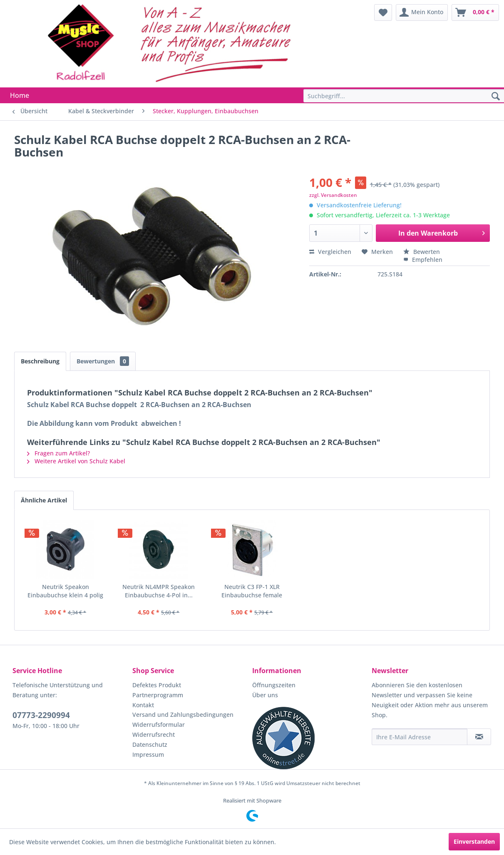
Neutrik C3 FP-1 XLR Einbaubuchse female (252, 591)
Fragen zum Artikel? (58, 453)
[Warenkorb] (475, 12)
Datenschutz (150, 744)
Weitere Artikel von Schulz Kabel (76, 461)
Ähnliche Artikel (44, 500)
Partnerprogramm (158, 695)
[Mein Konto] (422, 12)
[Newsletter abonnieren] (479, 737)
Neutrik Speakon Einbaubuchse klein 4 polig (65, 591)
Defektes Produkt (157, 685)
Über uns (265, 695)
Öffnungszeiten (274, 685)
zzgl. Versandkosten (333, 195)
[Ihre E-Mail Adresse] (420, 737)
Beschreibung (40, 361)
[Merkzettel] (383, 12)
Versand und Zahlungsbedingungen (183, 715)
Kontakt (143, 705)
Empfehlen (423, 260)
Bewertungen (103, 361)
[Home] (20, 95)
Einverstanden (474, 841)
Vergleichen (330, 252)
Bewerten (422, 252)
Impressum (148, 754)
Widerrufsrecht (154, 734)
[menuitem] (383, 12)
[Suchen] (496, 97)
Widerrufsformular (159, 725)
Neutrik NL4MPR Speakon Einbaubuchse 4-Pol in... (159, 591)
